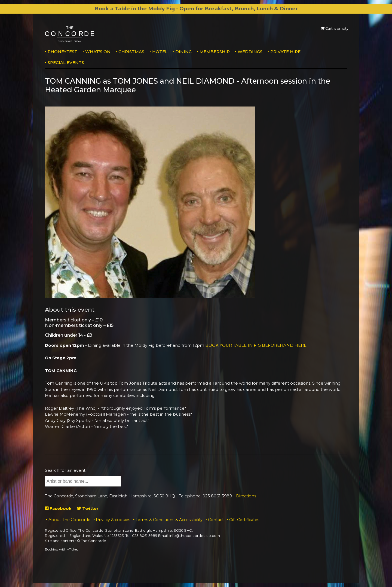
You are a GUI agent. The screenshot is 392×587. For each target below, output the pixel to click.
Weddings (250, 52)
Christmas (131, 52)
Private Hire (285, 52)
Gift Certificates (244, 520)
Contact (216, 520)
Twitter (88, 508)
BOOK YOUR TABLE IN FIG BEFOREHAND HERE (256, 345)
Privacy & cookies (113, 520)
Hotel (160, 52)
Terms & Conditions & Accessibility (169, 520)
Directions (246, 496)
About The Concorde (69, 520)
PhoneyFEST (62, 52)
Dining (183, 52)
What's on (98, 52)
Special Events (66, 63)
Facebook (58, 508)
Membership (215, 52)
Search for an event (65, 470)
